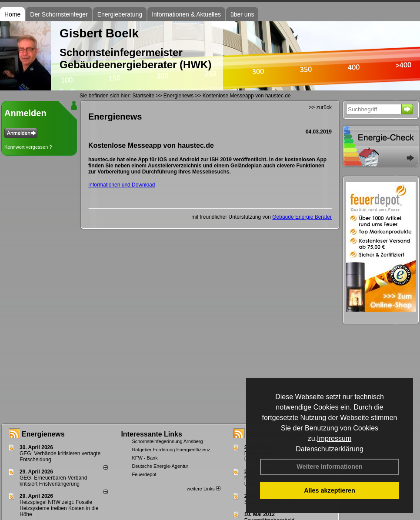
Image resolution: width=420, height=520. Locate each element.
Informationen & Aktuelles (186, 14)
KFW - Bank (145, 458)
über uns (242, 14)
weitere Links (203, 489)
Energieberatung (120, 14)
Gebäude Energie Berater (302, 217)
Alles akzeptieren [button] (330, 490)
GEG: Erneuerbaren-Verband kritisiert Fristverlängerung (53, 481)
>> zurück (320, 107)
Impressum (334, 438)
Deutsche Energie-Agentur (160, 466)
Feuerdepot (144, 474)
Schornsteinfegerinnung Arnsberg (167, 441)
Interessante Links (152, 434)
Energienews (43, 434)
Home (12, 14)
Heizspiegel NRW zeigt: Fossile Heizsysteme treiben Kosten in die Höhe (59, 508)
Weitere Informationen (330, 467)
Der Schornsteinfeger (59, 14)
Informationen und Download (122, 185)
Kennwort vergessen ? (28, 147)
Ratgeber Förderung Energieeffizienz (171, 450)
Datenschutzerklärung (330, 449)
